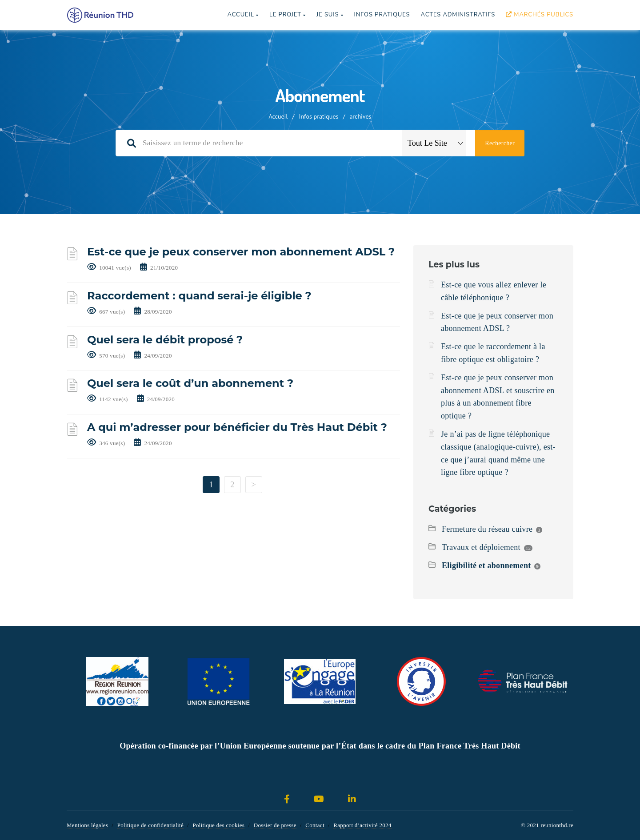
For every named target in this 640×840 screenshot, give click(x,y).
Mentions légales (87, 825)
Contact (315, 825)
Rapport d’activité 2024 (362, 825)
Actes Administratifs (458, 15)
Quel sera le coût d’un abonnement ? (190, 383)
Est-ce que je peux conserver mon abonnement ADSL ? (241, 252)
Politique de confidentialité (150, 825)
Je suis (330, 15)
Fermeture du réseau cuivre (487, 529)
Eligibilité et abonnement (486, 565)
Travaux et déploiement (481, 547)
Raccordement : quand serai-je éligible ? (199, 296)
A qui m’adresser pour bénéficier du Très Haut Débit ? (237, 427)
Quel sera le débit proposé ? (165, 340)
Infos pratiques (382, 15)
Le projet (288, 15)
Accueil (243, 15)
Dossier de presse (275, 825)
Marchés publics (540, 15)
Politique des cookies (218, 825)
